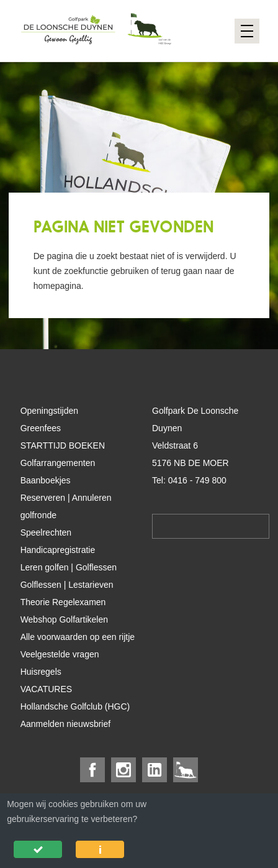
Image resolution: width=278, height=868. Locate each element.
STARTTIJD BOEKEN (63, 445)
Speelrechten (46, 532)
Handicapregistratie (58, 550)
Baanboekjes (46, 480)
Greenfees (41, 428)
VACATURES (47, 689)
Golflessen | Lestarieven (67, 585)
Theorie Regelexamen (63, 602)
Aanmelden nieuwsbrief (66, 724)
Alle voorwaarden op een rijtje (78, 637)
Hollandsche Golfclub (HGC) (75, 706)
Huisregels (41, 672)
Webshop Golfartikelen (64, 619)
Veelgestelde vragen (60, 654)
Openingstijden (49, 411)
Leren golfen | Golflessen (69, 567)
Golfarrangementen (58, 463)
